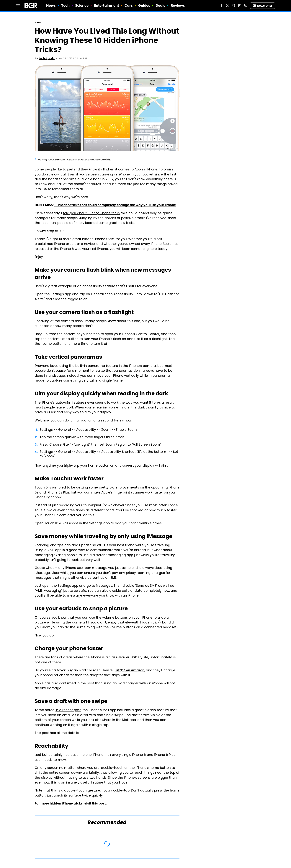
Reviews (178, 5)
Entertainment (107, 5)
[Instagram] (233, 6)
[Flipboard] (239, 6)
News (51, 5)
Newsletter (263, 6)
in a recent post (68, 710)
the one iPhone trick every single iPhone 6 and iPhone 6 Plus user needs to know (105, 758)
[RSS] (245, 6)
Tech (65, 5)
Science (82, 5)
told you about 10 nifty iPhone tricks (91, 214)
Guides (144, 5)
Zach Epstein (47, 58)
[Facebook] (221, 6)
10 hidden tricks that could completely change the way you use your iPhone (115, 205)
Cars (129, 5)
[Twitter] (227, 6)
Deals (161, 5)
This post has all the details (57, 733)
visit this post (95, 803)
